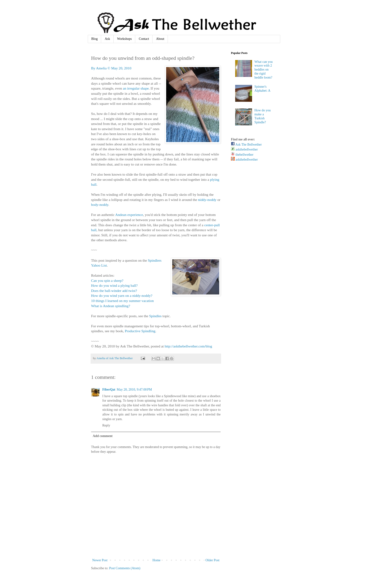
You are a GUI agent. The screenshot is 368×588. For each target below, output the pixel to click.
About (160, 39)
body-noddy (100, 205)
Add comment (103, 436)
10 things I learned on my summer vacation (122, 301)
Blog (94, 39)
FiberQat (109, 390)
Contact (144, 39)
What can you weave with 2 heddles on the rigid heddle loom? (264, 70)
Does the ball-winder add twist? (114, 291)
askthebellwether (244, 149)
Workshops (125, 39)
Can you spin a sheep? (107, 281)
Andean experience (129, 215)
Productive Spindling (140, 331)
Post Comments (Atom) (125, 568)
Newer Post (100, 560)
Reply (106, 425)
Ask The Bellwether (246, 145)
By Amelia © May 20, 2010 (111, 68)
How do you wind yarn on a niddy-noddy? (122, 296)
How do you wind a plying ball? (114, 285)
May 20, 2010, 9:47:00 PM (134, 390)
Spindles (155, 316)
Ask (107, 39)
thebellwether (242, 155)
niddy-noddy (207, 200)
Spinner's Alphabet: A (262, 89)
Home (157, 560)
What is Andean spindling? (111, 306)
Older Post (213, 560)
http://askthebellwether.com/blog (188, 346)
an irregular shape (136, 88)
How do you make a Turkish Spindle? (263, 116)
